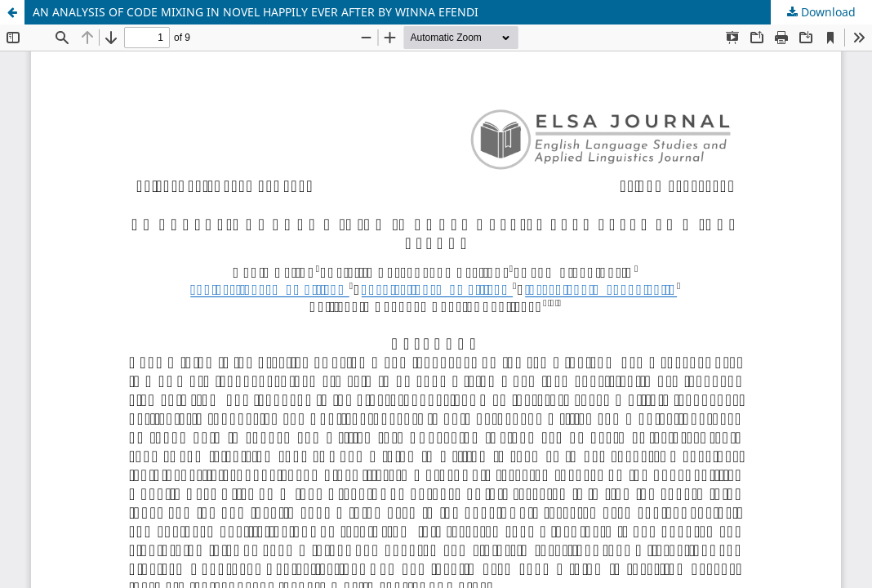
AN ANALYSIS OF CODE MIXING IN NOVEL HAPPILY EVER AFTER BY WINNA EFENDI (256, 12)
